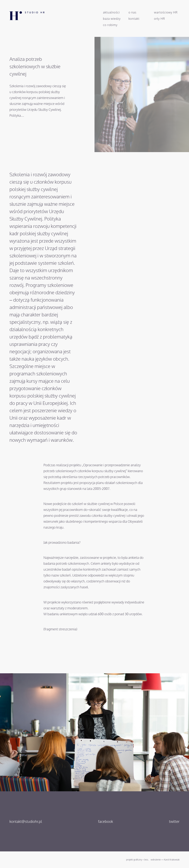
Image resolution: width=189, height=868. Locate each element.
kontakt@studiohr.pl (26, 821)
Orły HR (160, 19)
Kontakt (134, 19)
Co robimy (110, 25)
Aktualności (111, 12)
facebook (105, 821)
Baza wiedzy (112, 19)
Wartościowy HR (166, 12)
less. (147, 860)
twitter (174, 821)
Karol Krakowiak (172, 860)
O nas (132, 12)
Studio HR (23, 14)
